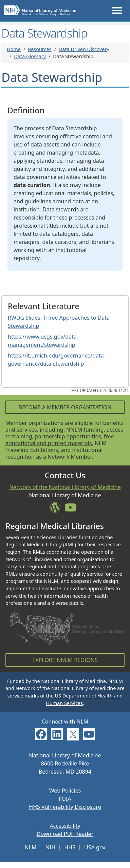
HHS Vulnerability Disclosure (65, 807)
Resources (40, 49)
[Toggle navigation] (117, 10)
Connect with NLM (65, 722)
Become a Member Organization (65, 407)
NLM (31, 847)
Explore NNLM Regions (65, 660)
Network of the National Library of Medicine (65, 487)
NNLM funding (85, 430)
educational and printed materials (49, 443)
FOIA (65, 799)
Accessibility (65, 826)
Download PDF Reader (65, 834)
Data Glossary (30, 56)
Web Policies (65, 791)
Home (14, 49)
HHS (70, 847)
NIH (50, 847)
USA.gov (95, 847)
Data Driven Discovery (84, 49)
